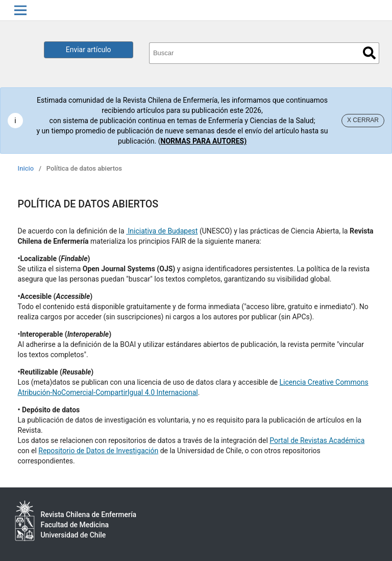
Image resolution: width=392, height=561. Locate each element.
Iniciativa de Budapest (162, 231)
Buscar (369, 53)
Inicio (26, 168)
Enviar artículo (89, 50)
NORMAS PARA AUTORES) (204, 141)
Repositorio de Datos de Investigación (98, 451)
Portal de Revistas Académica (317, 440)
